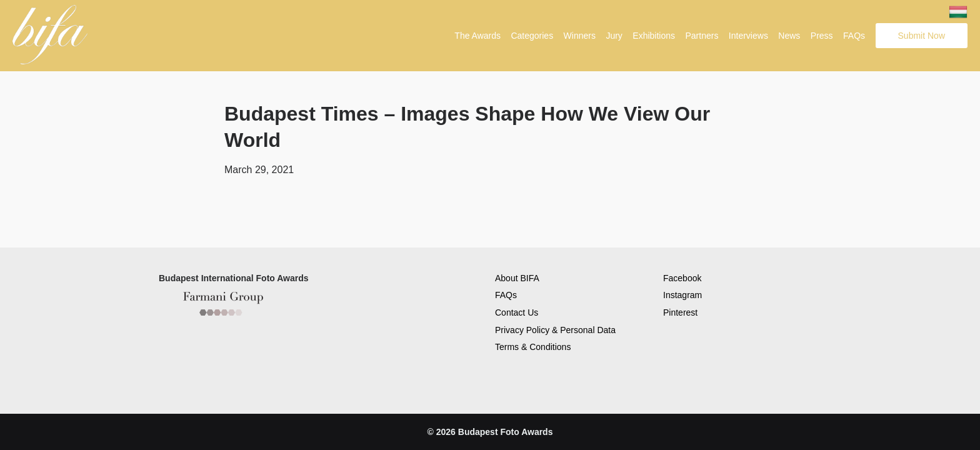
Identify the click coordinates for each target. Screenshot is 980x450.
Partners (702, 36)
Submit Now (922, 36)
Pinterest (680, 312)
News (789, 36)
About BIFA (517, 277)
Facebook (682, 277)
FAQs (854, 36)
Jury (614, 36)
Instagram (682, 294)
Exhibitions (654, 36)
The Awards (477, 36)
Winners (580, 36)
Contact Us (517, 312)
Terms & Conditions (533, 346)
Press (822, 36)
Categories (532, 36)
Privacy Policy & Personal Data (555, 329)
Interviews (748, 36)
